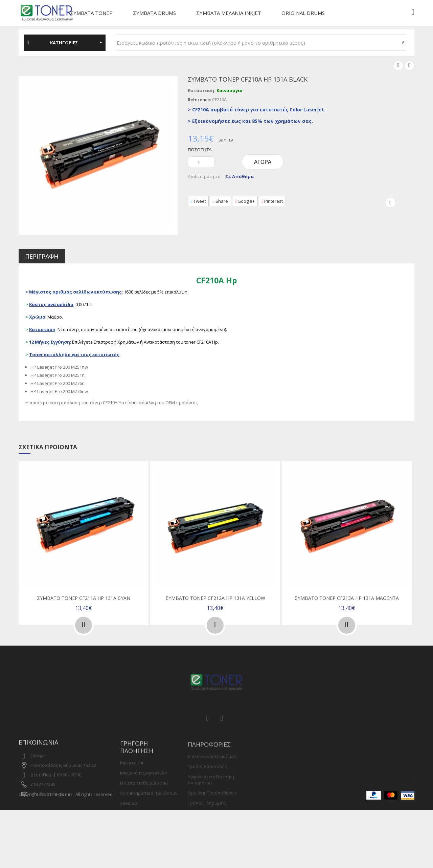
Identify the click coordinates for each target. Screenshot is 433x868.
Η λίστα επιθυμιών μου (144, 801)
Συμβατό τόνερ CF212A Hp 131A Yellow (215, 599)
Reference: (199, 100)
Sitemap (129, 822)
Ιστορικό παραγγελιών (143, 791)
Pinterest (282, 201)
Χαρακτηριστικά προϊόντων (149, 811)
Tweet (200, 201)
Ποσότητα (200, 150)
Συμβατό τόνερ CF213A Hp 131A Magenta (347, 599)
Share (225, 201)
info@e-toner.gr (47, 806)
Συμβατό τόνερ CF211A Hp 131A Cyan (84, 599)
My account (132, 781)
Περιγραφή (46, 256)
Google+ (252, 201)
